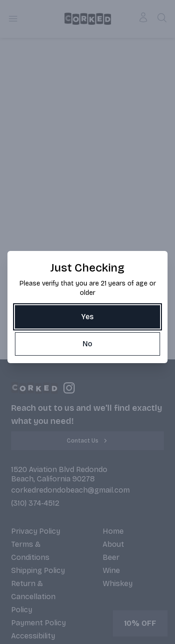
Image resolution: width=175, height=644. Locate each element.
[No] (87, 344)
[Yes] (87, 317)
